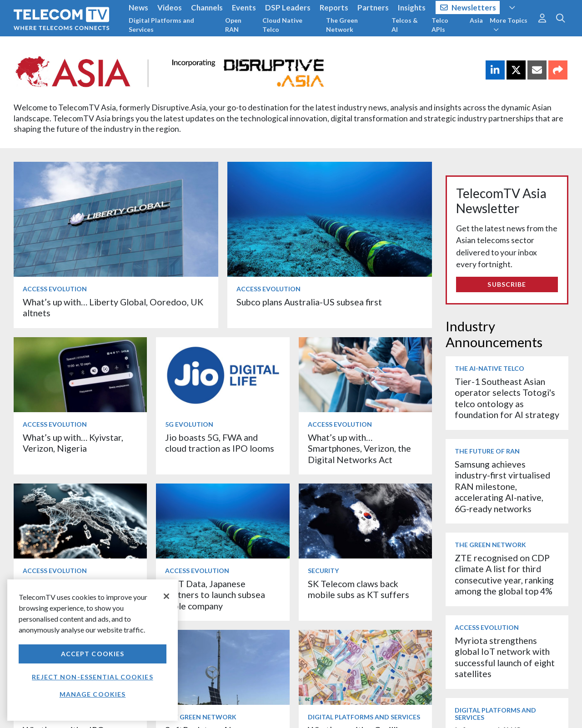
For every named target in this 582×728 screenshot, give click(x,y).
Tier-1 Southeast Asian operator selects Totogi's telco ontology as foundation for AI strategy (507, 398)
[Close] (166, 596)
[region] (93, 650)
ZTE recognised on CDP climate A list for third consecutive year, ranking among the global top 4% (504, 574)
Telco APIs (440, 25)
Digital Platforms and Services (161, 25)
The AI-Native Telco (489, 368)
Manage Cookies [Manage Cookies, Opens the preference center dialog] (93, 694)
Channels (207, 7)
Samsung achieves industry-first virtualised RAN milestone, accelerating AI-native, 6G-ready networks (502, 486)
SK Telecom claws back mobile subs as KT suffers (359, 589)
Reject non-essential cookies (92, 677)
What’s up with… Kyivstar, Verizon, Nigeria (73, 443)
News (138, 7)
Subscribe (507, 284)
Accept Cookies (93, 654)
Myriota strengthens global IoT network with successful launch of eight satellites (505, 657)
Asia (476, 20)
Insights (412, 7)
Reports (334, 7)
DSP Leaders (288, 7)
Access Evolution (55, 289)
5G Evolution (189, 424)
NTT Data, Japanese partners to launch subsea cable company (215, 595)
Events (244, 7)
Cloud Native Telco (282, 25)
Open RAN (233, 25)
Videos (170, 7)
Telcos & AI (405, 25)
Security (323, 571)
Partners (373, 7)
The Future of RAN (487, 451)
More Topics (509, 25)
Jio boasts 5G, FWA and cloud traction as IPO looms (220, 443)
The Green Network (342, 25)
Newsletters (468, 7)
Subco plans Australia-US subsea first (309, 302)
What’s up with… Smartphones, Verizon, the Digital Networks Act (359, 449)
